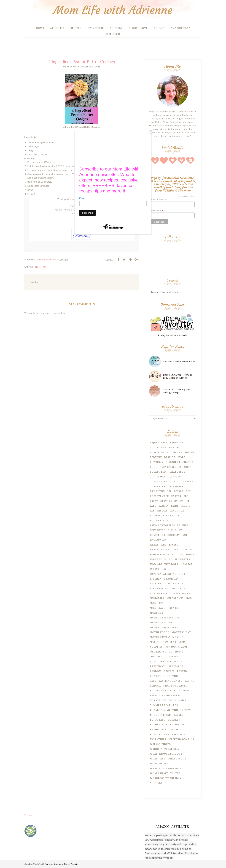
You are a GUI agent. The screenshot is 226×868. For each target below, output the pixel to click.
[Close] (151, 131)
